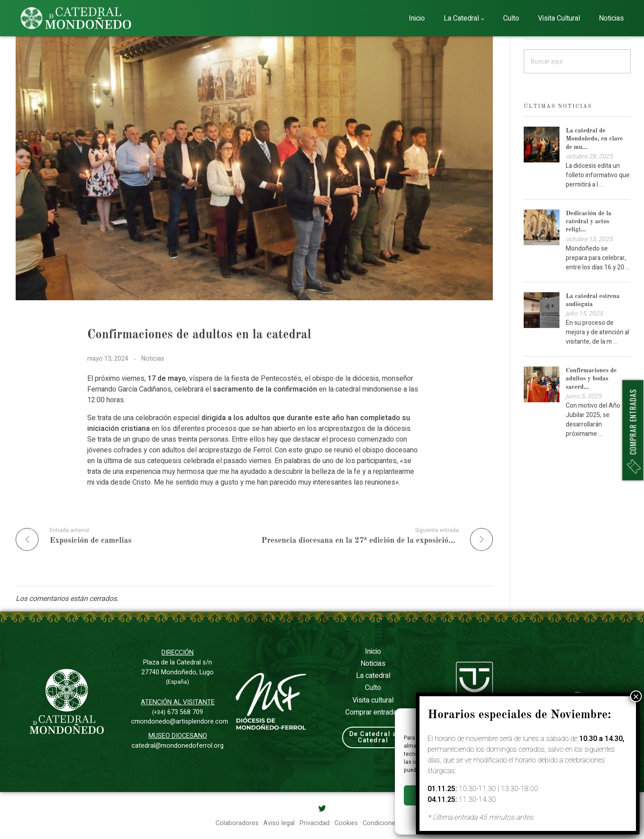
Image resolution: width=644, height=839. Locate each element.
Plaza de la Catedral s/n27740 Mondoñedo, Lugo (178, 672)
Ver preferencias (594, 796)
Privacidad (514, 816)
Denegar (517, 796)
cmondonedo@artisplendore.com (180, 722)
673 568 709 (178, 712)
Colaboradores (237, 823)
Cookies (486, 816)
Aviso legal (545, 816)
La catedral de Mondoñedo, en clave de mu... (594, 139)
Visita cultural (373, 700)
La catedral (373, 676)
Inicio (373, 652)
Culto (373, 688)
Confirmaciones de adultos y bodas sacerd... (591, 379)
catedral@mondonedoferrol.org (178, 746)
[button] (626, 720)
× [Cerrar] (636, 179)
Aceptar (440, 796)
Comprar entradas (373, 712)
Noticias (153, 359)
